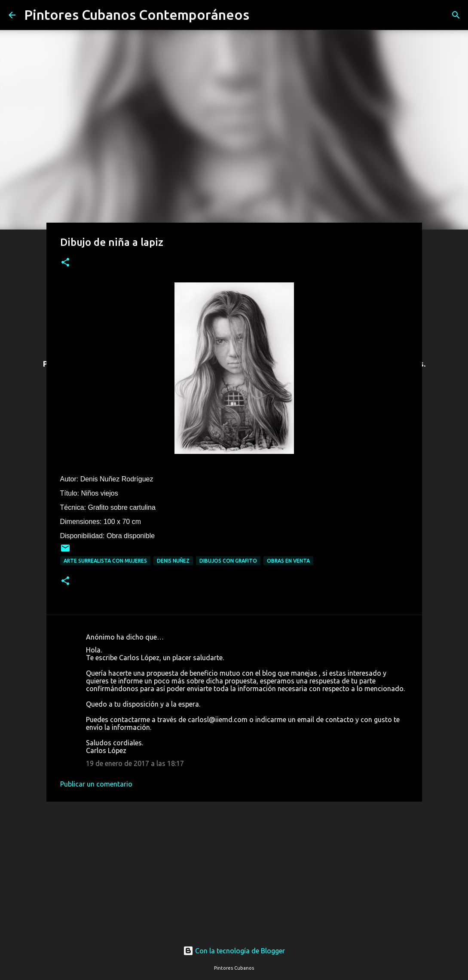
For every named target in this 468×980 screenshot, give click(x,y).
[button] (65, 263)
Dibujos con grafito (228, 561)
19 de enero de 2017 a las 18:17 (135, 763)
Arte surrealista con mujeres (105, 561)
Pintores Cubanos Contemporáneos (137, 15)
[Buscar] (261, 15)
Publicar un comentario (96, 784)
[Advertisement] (234, 865)
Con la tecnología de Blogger (234, 951)
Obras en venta (288, 561)
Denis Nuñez (173, 561)
